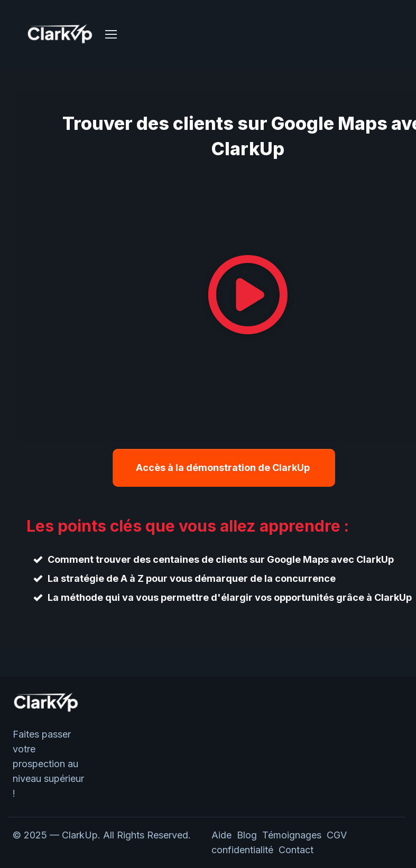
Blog (247, 835)
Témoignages (292, 835)
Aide (221, 835)
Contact (296, 850)
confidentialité (245, 850)
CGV (337, 835)
